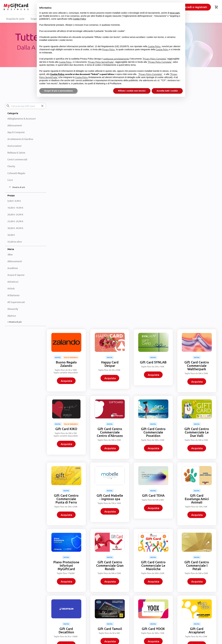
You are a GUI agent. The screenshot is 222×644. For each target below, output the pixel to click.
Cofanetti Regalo (16, 173)
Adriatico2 (13, 282)
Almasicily (13, 309)
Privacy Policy (69, 599)
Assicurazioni (14, 146)
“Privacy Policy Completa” (154, 59)
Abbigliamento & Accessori (22, 118)
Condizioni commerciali (74, 595)
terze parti (175, 13)
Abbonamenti (15, 125)
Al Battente (13, 295)
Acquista (67, 154)
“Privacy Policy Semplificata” (101, 62)
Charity (11, 166)
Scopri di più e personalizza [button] (58, 91)
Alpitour (12, 316)
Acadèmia (13, 268)
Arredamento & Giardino (20, 139)
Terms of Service (134, 630)
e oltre (15, 242)
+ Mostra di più (15, 322)
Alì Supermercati (16, 302)
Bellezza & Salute (16, 152)
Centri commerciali (17, 159)
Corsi (10, 180)
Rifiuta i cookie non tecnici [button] (132, 91)
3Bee (10, 254)
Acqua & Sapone (16, 275)
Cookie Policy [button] (80, 19)
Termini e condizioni (72, 591)
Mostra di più (132, 564)
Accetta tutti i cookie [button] (167, 91)
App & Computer (16, 132)
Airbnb (11, 288)
